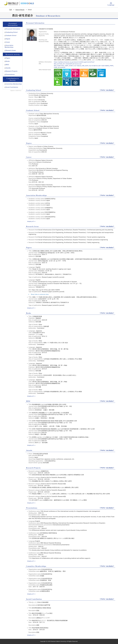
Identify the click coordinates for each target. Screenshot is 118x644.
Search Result (20, 10)
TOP (11, 10)
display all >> (32, 221)
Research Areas (11, 50)
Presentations (10, 74)
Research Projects (12, 71)
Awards (8, 68)
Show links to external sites (39, 294)
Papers (8, 58)
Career (8, 42)
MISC (7, 65)
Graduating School (12, 32)
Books (8, 61)
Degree (8, 39)
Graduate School (11, 35)
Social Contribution (12, 87)
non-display (110, 90)
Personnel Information (13, 29)
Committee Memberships (14, 84)
